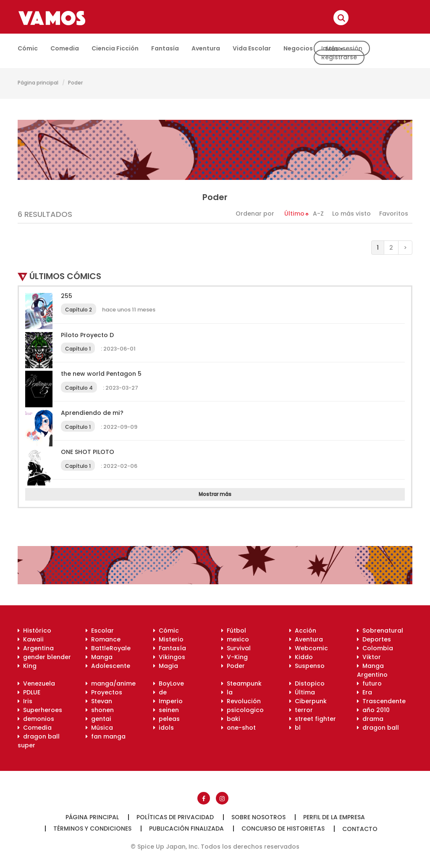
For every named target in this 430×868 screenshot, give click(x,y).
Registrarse (339, 57)
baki (231, 719)
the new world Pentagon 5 (101, 374)
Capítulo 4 (79, 388)
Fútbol (234, 631)
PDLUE (29, 692)
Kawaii (31, 639)
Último (294, 214)
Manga (99, 657)
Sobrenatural (380, 631)
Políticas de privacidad (175, 817)
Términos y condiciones (92, 828)
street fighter (313, 719)
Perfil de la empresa (334, 817)
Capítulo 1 (78, 349)
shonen (100, 710)
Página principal (38, 83)
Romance (103, 639)
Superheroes (40, 710)
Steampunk (241, 683)
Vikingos (169, 657)
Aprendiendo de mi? (92, 413)
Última (302, 692)
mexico (235, 639)
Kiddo (301, 657)
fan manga (106, 736)
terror (301, 710)
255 (67, 296)
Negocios (298, 48)
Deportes (374, 639)
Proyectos (104, 692)
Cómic (28, 48)
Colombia (375, 648)
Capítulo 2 (79, 310)
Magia (166, 666)
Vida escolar (252, 48)
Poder (75, 83)
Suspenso (307, 666)
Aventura (206, 48)
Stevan (99, 701)
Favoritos (394, 214)
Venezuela (36, 683)
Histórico (34, 631)
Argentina (36, 648)
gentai (98, 719)
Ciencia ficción (115, 48)
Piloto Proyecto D (87, 335)
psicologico (243, 710)
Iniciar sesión (342, 48)
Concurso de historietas (283, 828)
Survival (236, 648)
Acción (303, 631)
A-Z (318, 214)
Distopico (307, 683)
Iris (25, 701)
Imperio (168, 701)
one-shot (239, 728)
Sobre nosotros (258, 817)
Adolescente (108, 666)
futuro (369, 683)
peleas (166, 719)
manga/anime (111, 683)
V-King (235, 657)
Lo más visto (351, 214)
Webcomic (309, 648)
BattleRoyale (108, 648)
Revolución (241, 701)
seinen (166, 710)
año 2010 (373, 710)
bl (295, 728)
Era (364, 692)
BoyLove (169, 683)
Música (99, 728)
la (227, 692)
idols (164, 728)
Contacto (360, 829)
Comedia (65, 48)
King (27, 666)
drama (370, 719)
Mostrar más (215, 494)
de (160, 692)
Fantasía (165, 48)
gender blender (44, 657)
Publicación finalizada (186, 828)
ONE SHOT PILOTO (88, 452)
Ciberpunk (308, 701)
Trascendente (381, 701)
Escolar (100, 631)
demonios (36, 719)
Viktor (369, 657)
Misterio (168, 639)
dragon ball (378, 728)
